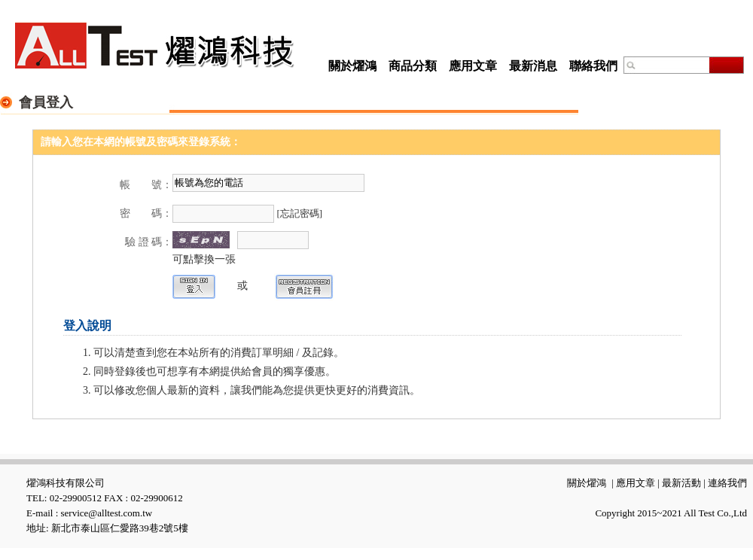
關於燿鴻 (352, 66)
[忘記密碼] (300, 213)
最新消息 (533, 66)
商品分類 (413, 66)
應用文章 (473, 66)
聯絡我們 (593, 66)
